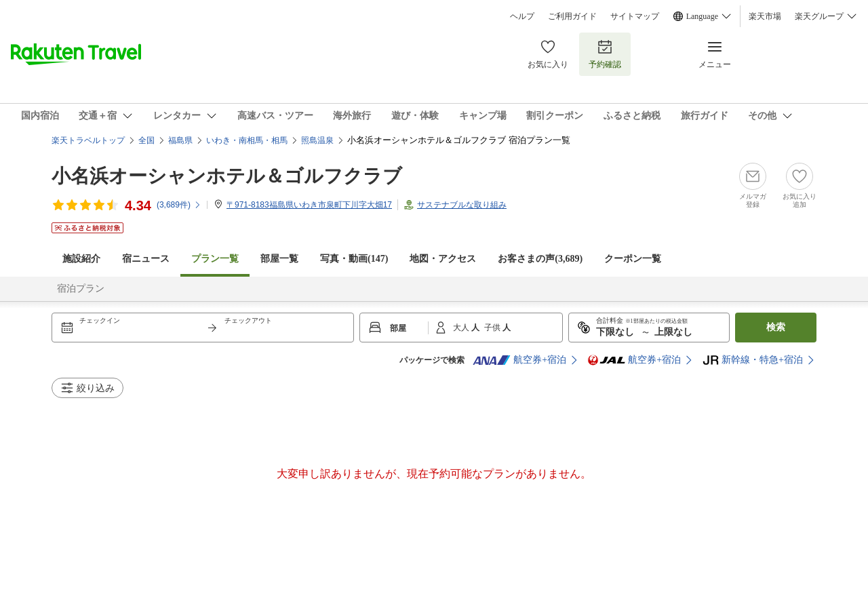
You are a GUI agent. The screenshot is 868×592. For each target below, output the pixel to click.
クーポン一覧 (633, 259)
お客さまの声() (540, 259)
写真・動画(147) (354, 259)
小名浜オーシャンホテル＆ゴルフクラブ (227, 176)
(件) (179, 205)
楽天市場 (765, 16)
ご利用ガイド (572, 16)
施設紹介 (81, 259)
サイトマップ (635, 16)
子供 (493, 328)
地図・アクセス (443, 259)
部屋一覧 (279, 259)
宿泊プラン (81, 289)
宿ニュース (146, 259)
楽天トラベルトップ (88, 140)
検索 (776, 327)
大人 (462, 328)
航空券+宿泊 (519, 360)
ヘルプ (522, 16)
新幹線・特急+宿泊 (753, 360)
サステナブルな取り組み (462, 205)
